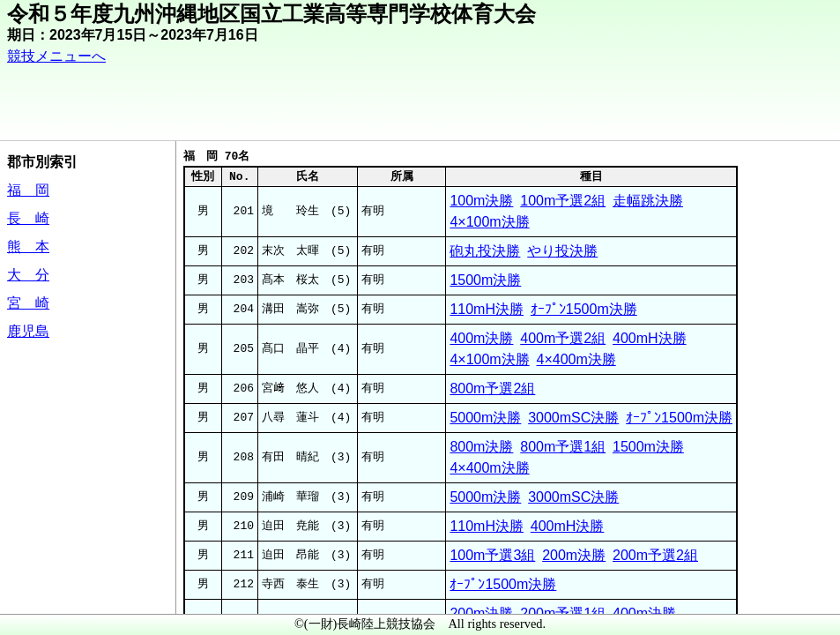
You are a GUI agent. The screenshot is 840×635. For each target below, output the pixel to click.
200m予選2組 (655, 555)
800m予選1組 (563, 447)
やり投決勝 (562, 251)
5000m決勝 (485, 418)
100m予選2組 (563, 201)
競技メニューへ (56, 56)
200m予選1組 (563, 613)
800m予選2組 (492, 388)
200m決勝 (574, 555)
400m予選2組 (563, 338)
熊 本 (28, 247)
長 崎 (28, 218)
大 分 (28, 275)
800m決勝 (481, 447)
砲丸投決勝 (485, 251)
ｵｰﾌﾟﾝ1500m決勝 (584, 309)
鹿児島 (28, 331)
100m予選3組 (492, 555)
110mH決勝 (487, 309)
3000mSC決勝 (573, 418)
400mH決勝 (650, 338)
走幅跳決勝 (648, 201)
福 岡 (28, 190)
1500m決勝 (485, 280)
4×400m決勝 (576, 359)
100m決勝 (481, 201)
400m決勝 (481, 338)
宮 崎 (28, 303)
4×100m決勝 (489, 222)
